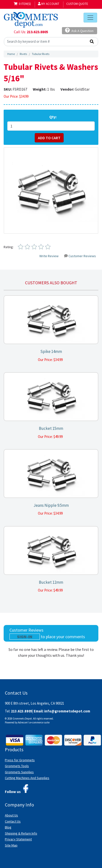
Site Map (11, 845)
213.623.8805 (37, 32)
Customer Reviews (80, 256)
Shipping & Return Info (21, 833)
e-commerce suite (40, 722)
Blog (8, 827)
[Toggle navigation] (90, 18)
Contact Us (13, 821)
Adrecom (23, 722)
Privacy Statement (18, 839)
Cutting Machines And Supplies (27, 778)
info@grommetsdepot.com (67, 711)
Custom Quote (77, 4)
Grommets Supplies (19, 772)
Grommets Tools (17, 766)
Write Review (49, 256)
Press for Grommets (20, 760)
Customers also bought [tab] (51, 283)
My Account (49, 4)
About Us (11, 815)
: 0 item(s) (22, 4)
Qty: (53, 117)
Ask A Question (79, 30)
